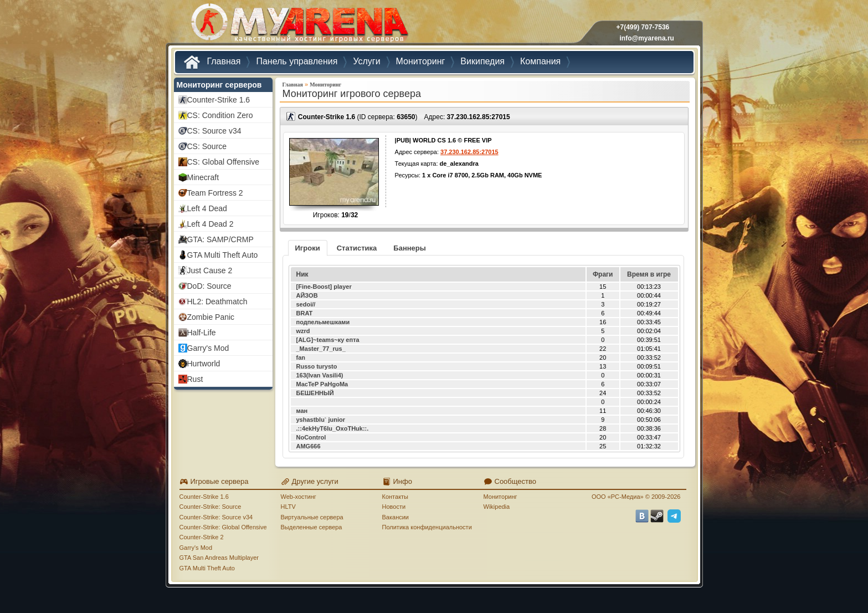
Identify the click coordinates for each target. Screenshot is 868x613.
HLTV (288, 507)
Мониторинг (325, 85)
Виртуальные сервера (312, 517)
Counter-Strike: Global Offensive (223, 527)
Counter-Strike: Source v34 (216, 517)
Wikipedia (497, 507)
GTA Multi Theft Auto (207, 568)
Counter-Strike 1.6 (204, 497)
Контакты (396, 497)
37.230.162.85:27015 (479, 117)
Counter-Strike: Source (210, 507)
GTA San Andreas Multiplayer (219, 558)
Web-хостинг (299, 497)
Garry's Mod (196, 548)
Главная (293, 85)
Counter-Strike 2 (202, 537)
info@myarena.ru (647, 38)
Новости (394, 507)
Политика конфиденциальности (427, 527)
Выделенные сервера (312, 527)
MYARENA (299, 25)
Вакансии (396, 517)
